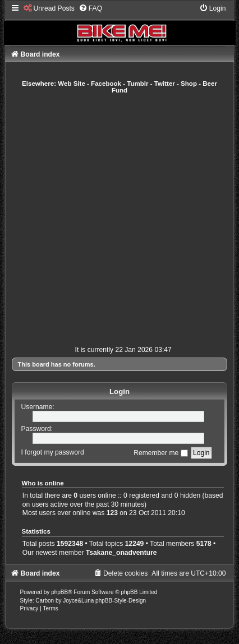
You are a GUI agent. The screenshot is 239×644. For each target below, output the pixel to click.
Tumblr (137, 84)
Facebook (106, 84)
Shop (189, 84)
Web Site (72, 84)
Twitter (165, 84)
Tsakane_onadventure (121, 553)
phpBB (59, 592)
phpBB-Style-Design (121, 601)
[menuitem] (49, 8)
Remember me (160, 453)
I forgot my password (53, 453)
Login (119, 392)
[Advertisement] (119, 220)
